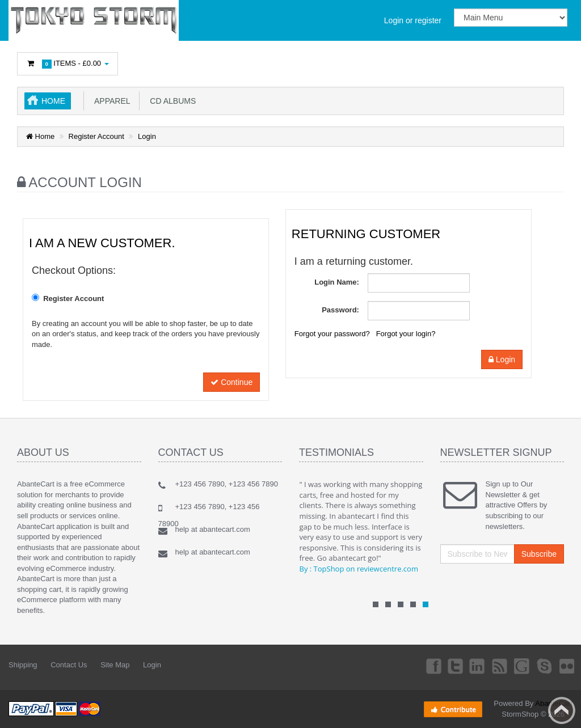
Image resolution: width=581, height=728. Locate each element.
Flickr (565, 666)
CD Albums (171, 101)
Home (53, 101)
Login (147, 136)
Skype (539, 666)
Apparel (110, 101)
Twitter (438, 666)
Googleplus (514, 666)
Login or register (413, 20)
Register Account (96, 136)
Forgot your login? (406, 334)
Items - (68, 64)
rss (489, 666)
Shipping (23, 665)
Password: (340, 310)
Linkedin (464, 666)
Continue (231, 382)
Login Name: (337, 282)
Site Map (115, 665)
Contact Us (69, 665)
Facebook (412, 666)
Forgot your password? (332, 334)
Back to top (562, 710)
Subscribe (539, 554)
